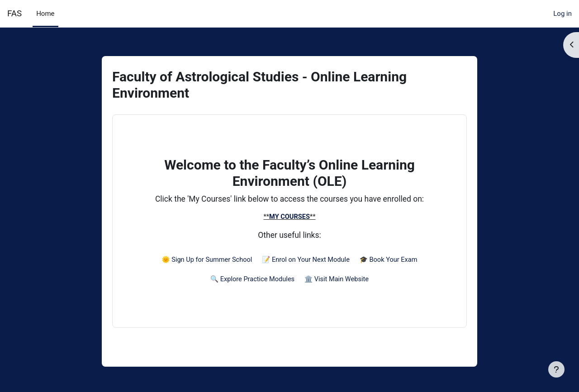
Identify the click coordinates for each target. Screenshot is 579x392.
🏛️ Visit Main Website (338, 282)
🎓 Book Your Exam (391, 261)
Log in (562, 14)
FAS (14, 14)
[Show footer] (556, 369)
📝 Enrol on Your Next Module (306, 261)
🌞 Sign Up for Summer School (204, 261)
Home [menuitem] (45, 14)
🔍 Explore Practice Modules (252, 282)
